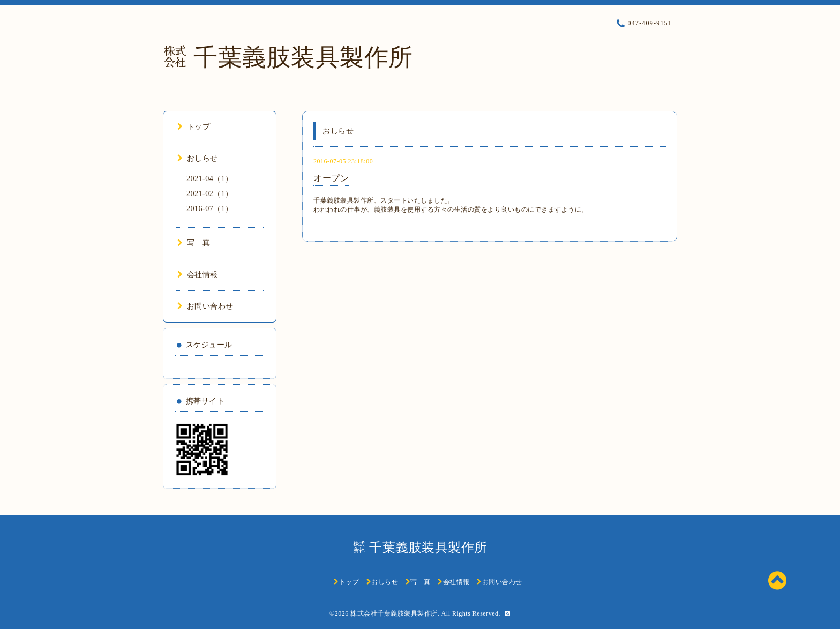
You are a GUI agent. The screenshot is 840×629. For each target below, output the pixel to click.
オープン (331, 178)
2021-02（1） (210, 194)
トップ (194, 127)
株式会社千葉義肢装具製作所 (394, 613)
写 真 (194, 243)
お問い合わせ (205, 306)
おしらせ (198, 158)
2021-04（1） (210, 179)
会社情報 (198, 275)
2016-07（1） (210, 209)
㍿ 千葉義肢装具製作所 (288, 57)
